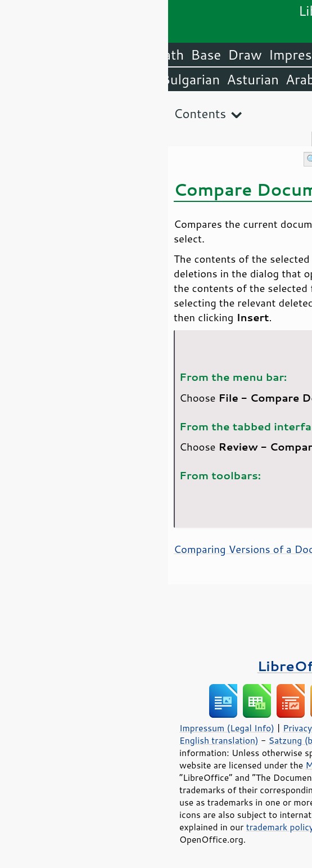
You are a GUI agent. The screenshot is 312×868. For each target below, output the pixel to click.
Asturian (85, 79)
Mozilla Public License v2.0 (193, 765)
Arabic (137, 79)
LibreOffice (273, 55)
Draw (76, 55)
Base (38, 55)
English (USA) (265, 79)
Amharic (189, 79)
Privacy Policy (143, 728)
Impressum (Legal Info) (59, 728)
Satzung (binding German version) (170, 740)
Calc (171, 55)
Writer (211, 55)
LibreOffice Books (156, 666)
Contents (32, 113)
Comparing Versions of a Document (91, 549)
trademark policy (112, 827)
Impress (126, 55)
